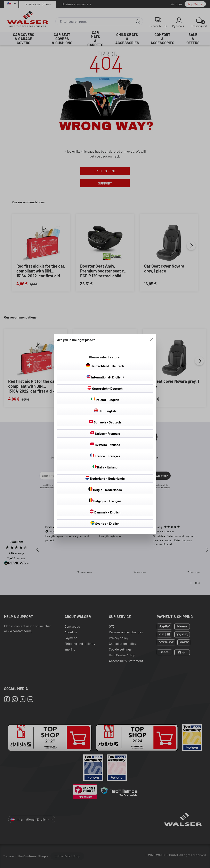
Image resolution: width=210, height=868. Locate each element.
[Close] (151, 340)
